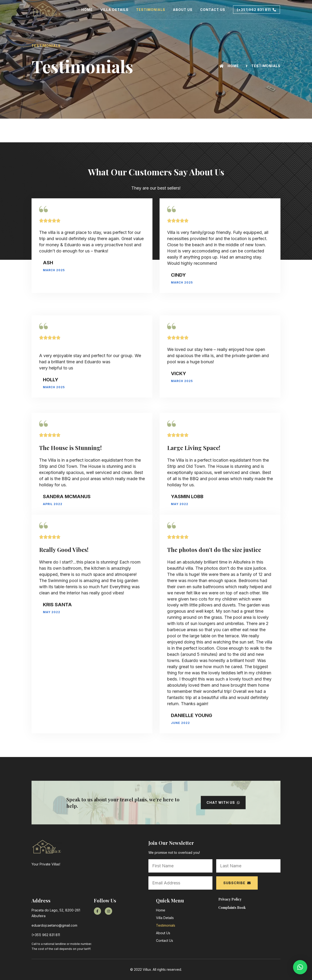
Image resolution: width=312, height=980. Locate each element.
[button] (257, 10)
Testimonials (151, 10)
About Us (183, 10)
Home (87, 10)
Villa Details (114, 10)
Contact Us (213, 10)
